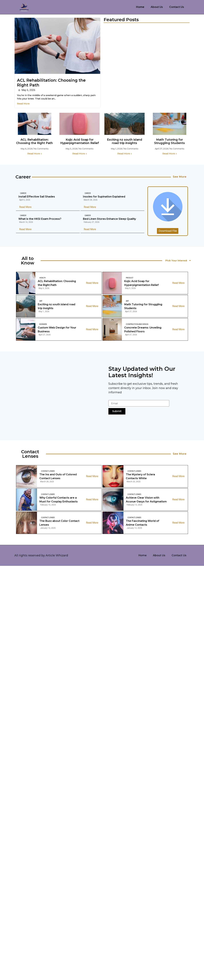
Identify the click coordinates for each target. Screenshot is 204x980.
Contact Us (177, 7)
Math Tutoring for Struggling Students (169, 141)
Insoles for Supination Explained (104, 197)
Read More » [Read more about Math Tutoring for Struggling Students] (170, 154)
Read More (23, 104)
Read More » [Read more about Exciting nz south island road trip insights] (125, 154)
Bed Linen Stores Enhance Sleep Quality (109, 219)
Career (23, 193)
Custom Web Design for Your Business (57, 330)
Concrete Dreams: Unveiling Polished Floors (143, 330)
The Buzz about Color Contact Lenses (59, 523)
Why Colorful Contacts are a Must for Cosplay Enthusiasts (59, 500)
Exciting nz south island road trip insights (125, 141)
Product (130, 278)
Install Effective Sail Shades (37, 197)
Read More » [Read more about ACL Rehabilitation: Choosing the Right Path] (35, 154)
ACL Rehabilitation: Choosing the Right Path (35, 141)
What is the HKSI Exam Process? (40, 219)
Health (43, 278)
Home (140, 7)
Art (41, 301)
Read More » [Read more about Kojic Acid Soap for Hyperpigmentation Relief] (80, 154)
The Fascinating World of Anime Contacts (143, 523)
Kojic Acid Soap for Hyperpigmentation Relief (80, 141)
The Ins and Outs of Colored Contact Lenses (58, 477)
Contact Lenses (48, 472)
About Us (157, 7)
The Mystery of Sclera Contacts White (140, 477)
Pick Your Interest (179, 261)
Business (43, 325)
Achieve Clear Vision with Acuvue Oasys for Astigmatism (146, 500)
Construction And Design (137, 325)
